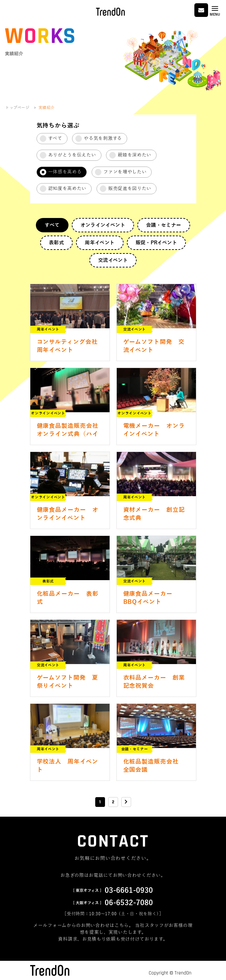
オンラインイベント (103, 225)
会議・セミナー (164, 225)
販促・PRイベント (156, 243)
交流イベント (113, 260)
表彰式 (56, 243)
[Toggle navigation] (215, 11)
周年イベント (100, 243)
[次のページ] (126, 802)
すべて (52, 225)
